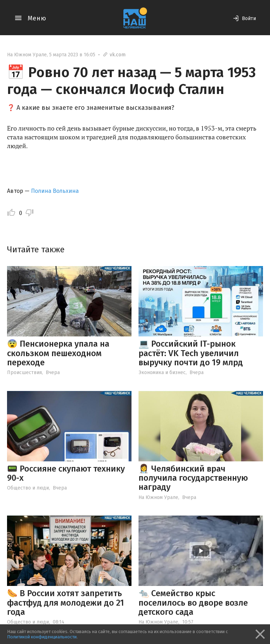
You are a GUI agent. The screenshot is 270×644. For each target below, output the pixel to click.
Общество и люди (28, 488)
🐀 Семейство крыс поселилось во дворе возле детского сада (193, 603)
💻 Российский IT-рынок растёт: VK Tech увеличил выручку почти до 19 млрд (191, 353)
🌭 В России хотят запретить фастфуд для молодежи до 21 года (66, 603)
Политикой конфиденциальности (42, 637)
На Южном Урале (27, 55)
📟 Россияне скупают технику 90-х (66, 473)
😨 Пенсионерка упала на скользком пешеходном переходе (58, 353)
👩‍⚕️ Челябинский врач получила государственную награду (193, 478)
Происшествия (24, 372)
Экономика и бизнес (162, 372)
